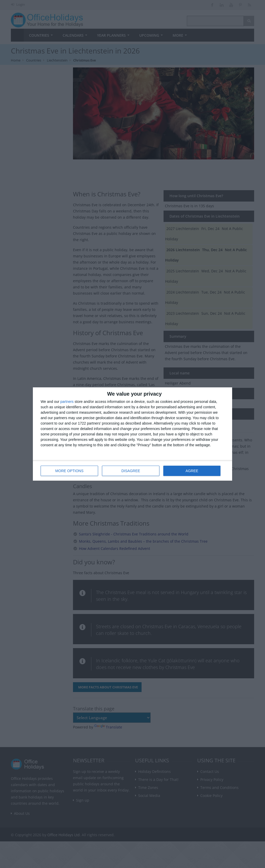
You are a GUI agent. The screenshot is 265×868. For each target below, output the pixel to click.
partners (67, 402)
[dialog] (132, 434)
